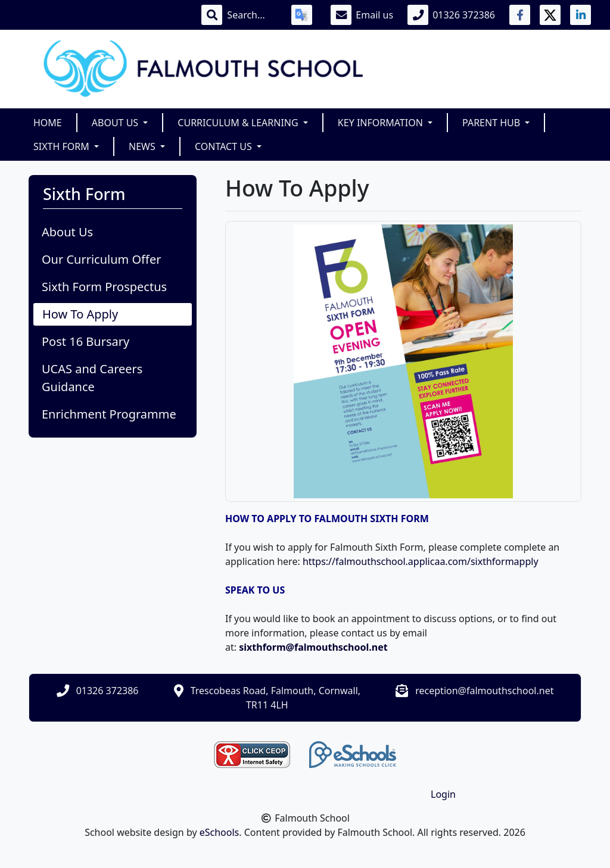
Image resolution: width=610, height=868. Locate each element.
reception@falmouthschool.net (484, 691)
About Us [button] (116, 123)
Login (443, 794)
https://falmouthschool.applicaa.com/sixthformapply (421, 561)
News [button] (143, 146)
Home (48, 123)
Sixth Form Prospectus (104, 287)
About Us (67, 232)
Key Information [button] (382, 123)
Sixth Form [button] (63, 146)
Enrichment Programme (109, 414)
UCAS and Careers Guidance (92, 378)
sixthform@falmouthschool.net (315, 647)
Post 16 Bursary (85, 341)
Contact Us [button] (225, 146)
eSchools (220, 832)
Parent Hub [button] (492, 123)
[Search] (252, 15)
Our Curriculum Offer (101, 259)
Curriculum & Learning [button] (239, 123)
